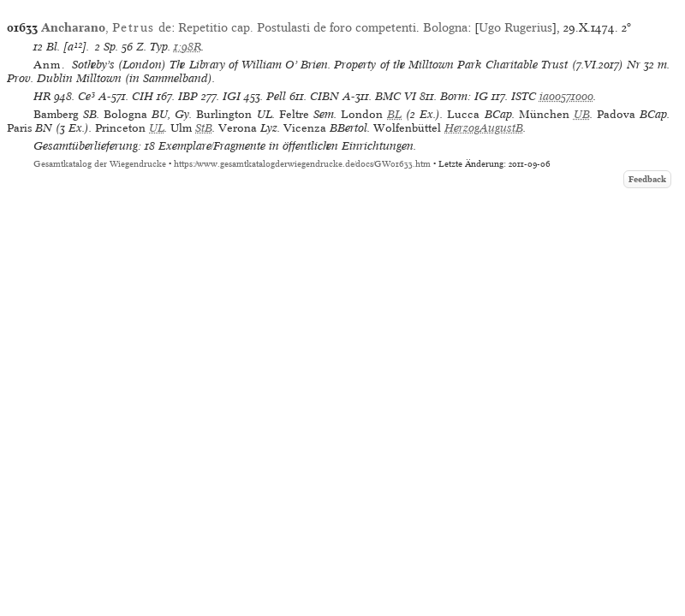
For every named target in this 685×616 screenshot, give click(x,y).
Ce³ (86, 96)
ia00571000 (566, 96)
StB (204, 128)
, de (106, 27)
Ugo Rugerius (515, 27)
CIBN (325, 96)
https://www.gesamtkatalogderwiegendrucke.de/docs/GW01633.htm (302, 164)
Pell (276, 96)
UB (582, 114)
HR (42, 96)
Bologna (445, 27)
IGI (232, 96)
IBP (188, 96)
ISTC (524, 96)
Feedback (647, 179)
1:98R (188, 47)
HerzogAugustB (484, 128)
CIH (143, 96)
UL (157, 128)
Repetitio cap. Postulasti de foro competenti (297, 27)
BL (394, 114)
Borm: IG (464, 96)
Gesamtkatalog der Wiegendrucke (100, 164)
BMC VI (396, 96)
